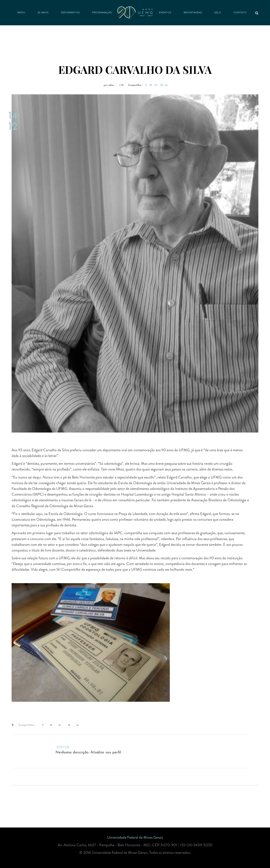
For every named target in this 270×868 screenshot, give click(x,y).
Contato (240, 13)
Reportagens (193, 13)
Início (21, 13)
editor (63, 748)
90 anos (43, 13)
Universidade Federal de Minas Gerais (135, 837)
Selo (218, 13)
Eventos (165, 13)
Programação (102, 13)
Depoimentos (70, 13)
